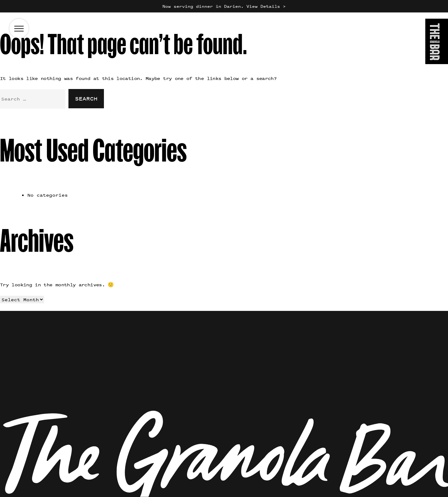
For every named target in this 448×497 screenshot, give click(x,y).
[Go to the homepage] (437, 42)
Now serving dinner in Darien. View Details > (224, 6)
